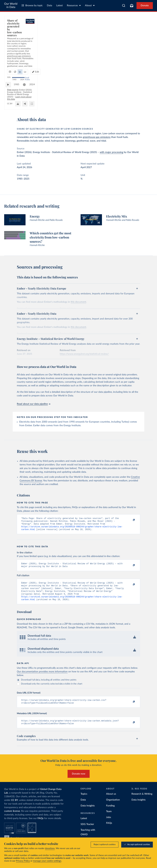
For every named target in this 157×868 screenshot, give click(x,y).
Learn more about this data (110, 102)
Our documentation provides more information (42, 676)
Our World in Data (11, 5)
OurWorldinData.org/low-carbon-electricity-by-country (32, 105)
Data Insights (88, 812)
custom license (12, 817)
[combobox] (124, 6)
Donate (145, 6)
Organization (113, 806)
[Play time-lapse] (10, 95)
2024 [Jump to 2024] (146, 95)
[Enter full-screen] (147, 104)
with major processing (111, 152)
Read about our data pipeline (34, 404)
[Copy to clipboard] (130, 520)
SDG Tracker (87, 831)
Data (49, 6)
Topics (84, 800)
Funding (110, 812)
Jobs (109, 824)
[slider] (26, 95)
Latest (59, 6)
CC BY (62, 105)
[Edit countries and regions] (134, 41)
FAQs (40, 825)
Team (109, 818)
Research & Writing (142, 800)
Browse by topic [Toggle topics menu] (32, 5)
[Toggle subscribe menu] (132, 6)
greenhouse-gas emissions (97, 137)
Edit (135, 41)
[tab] (15, 41)
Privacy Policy (23, 861)
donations (50, 849)
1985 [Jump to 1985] (18, 95)
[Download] (133, 104)
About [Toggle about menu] (90, 5)
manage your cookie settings (47, 861)
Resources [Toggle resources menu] (74, 5)
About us (111, 800)
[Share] (140, 104)
